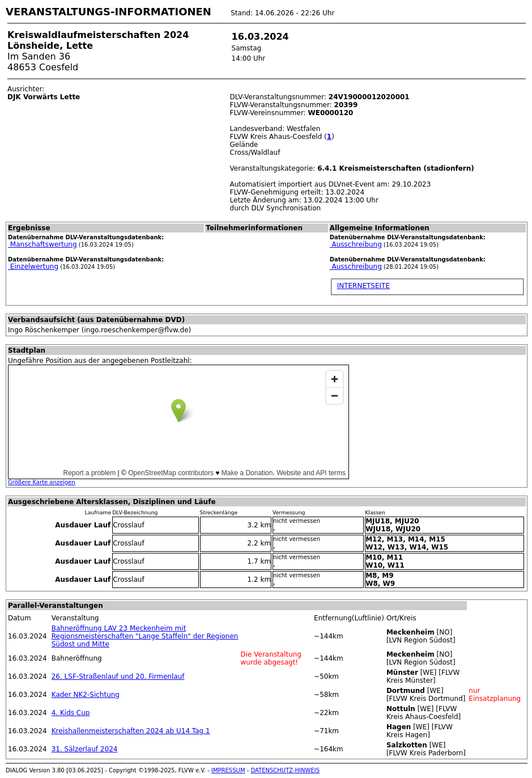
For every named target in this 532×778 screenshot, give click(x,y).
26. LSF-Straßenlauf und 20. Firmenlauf (118, 676)
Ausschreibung (356, 244)
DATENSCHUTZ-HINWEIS (286, 770)
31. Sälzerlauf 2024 (85, 749)
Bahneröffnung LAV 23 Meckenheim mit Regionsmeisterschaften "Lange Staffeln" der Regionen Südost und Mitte (145, 636)
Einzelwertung (33, 267)
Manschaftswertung (42, 244)
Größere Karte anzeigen (42, 482)
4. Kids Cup (71, 713)
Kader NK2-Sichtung (86, 695)
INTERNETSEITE (363, 286)
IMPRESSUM (228, 770)
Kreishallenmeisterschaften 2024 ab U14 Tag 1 (131, 731)
